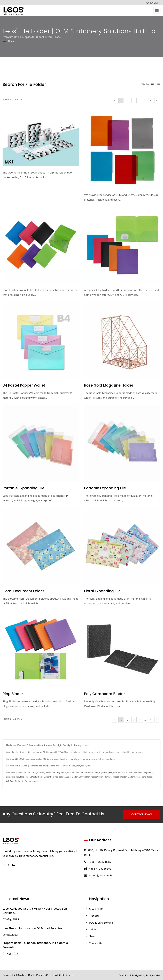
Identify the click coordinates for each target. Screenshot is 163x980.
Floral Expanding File (102, 591)
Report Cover (97, 777)
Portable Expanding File (24, 488)
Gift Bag (10, 781)
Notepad (138, 772)
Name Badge (146, 777)
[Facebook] (4, 865)
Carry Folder (84, 777)
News (92, 936)
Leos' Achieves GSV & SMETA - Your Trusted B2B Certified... (35, 910)
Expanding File (106, 772)
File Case (108, 777)
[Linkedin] (13, 865)
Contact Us (19, 781)
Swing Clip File (13, 777)
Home (11, 41)
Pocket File (60, 777)
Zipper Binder (72, 777)
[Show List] (158, 84)
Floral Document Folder (23, 591)
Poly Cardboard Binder (104, 694)
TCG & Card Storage (101, 922)
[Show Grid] (153, 84)
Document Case (91, 772)
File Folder (50, 772)
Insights (94, 929)
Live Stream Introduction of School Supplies (32, 928)
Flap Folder (25, 777)
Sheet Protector (120, 777)
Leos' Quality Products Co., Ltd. (38, 974)
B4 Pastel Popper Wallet (24, 385)
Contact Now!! (142, 814)
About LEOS (96, 908)
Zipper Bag (49, 777)
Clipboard (129, 772)
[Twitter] (9, 865)
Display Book (37, 777)
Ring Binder (13, 694)
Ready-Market (153, 975)
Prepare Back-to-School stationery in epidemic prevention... (35, 945)
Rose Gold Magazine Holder (109, 385)
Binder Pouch (134, 777)
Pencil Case (118, 772)
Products (94, 915)
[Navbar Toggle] (157, 11)
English (155, 3)
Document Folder (75, 772)
